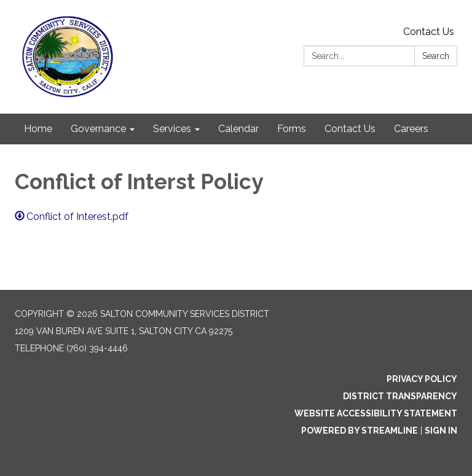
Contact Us (429, 32)
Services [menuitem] (172, 129)
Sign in (441, 431)
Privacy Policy (422, 379)
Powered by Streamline (360, 431)
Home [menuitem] (38, 129)
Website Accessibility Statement (376, 413)
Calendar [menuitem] (238, 129)
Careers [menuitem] (411, 129)
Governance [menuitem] (98, 129)
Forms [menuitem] (292, 129)
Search (436, 56)
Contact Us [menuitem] (350, 129)
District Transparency (400, 396)
